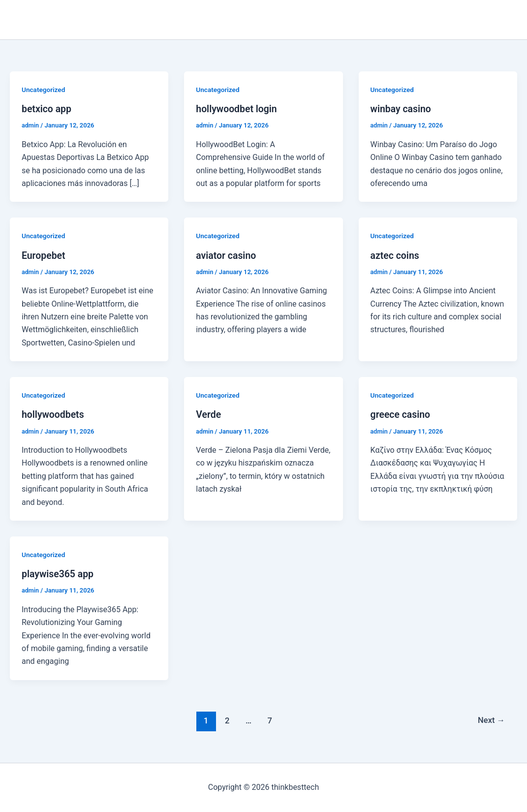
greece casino (401, 414)
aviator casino (227, 255)
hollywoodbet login (237, 109)
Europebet (44, 255)
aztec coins (396, 255)
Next (491, 720)
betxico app (47, 109)
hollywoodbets (54, 414)
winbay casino (402, 109)
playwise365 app (59, 574)
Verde (209, 414)
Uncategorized (44, 90)
